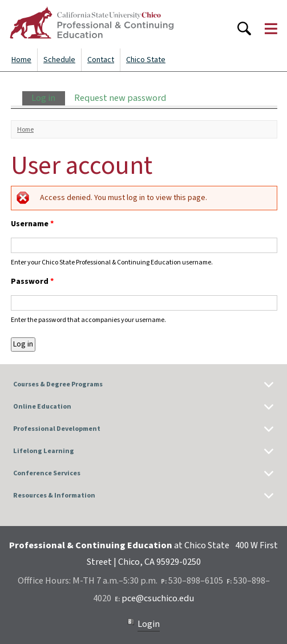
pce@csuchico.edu (158, 598)
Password (32, 282)
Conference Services (47, 473)
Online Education (42, 407)
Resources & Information (54, 496)
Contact (101, 60)
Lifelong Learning (44, 451)
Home (21, 60)
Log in (48, 98)
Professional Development (57, 429)
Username (32, 224)
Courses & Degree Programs (58, 384)
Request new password (120, 98)
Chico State (146, 60)
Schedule (59, 60)
